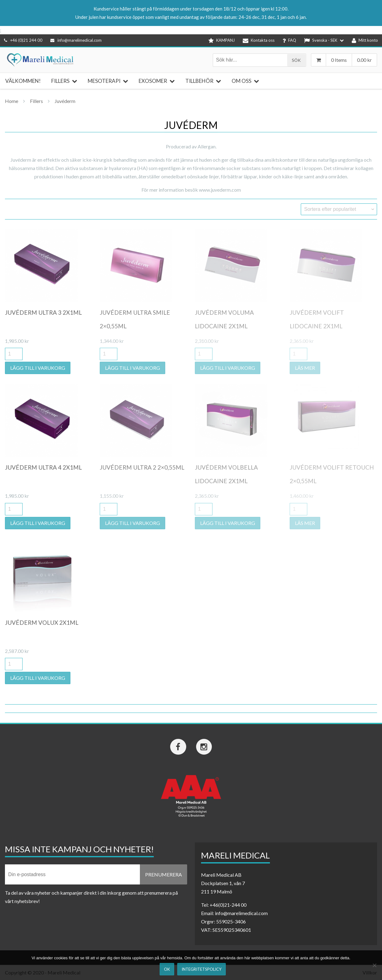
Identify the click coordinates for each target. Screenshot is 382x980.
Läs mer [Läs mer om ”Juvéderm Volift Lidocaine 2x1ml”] (305, 368)
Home (12, 101)
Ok (167, 969)
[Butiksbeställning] (339, 209)
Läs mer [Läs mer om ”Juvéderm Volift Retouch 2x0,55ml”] (305, 523)
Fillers (36, 101)
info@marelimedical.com (76, 40)
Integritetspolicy (201, 969)
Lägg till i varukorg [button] (38, 368)
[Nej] (374, 965)
